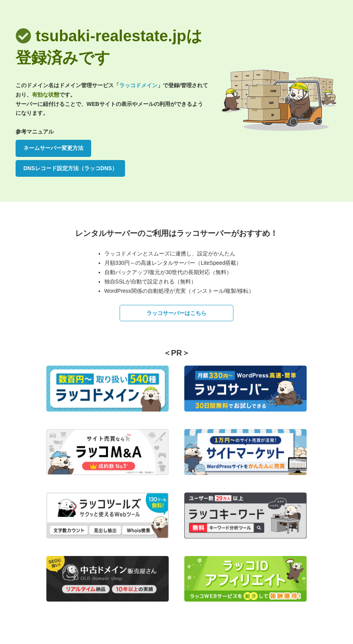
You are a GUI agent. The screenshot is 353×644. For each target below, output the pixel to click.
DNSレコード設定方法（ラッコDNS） (70, 168)
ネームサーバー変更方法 (53, 148)
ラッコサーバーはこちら (176, 313)
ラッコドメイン (138, 85)
